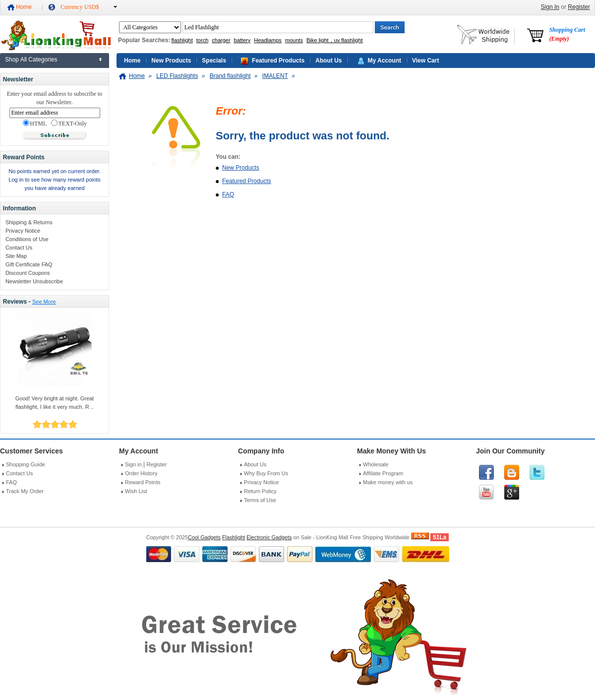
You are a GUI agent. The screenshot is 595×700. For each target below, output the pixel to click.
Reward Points (143, 482)
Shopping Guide (26, 464)
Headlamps (268, 40)
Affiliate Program (383, 473)
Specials (214, 61)
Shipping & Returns (29, 222)
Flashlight (234, 537)
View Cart (425, 61)
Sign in (133, 464)
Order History (141, 473)
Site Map (16, 256)
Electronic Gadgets (269, 537)
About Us (328, 61)
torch (202, 40)
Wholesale (376, 464)
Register (579, 7)
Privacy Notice (23, 231)
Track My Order (25, 491)
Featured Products (278, 61)
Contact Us (19, 248)
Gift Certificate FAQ (29, 264)
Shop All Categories (31, 60)
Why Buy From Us (266, 473)
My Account (384, 61)
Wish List (136, 491)
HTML (35, 124)
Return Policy (260, 491)
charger (221, 40)
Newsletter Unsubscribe (34, 281)
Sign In (550, 7)
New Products (171, 61)
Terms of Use (260, 500)
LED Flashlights (177, 76)
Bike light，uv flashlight (335, 40)
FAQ (228, 194)
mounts (294, 40)
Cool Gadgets (204, 537)
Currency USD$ (80, 7)
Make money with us (388, 482)
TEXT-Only (69, 124)
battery (242, 40)
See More (44, 302)
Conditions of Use (27, 239)
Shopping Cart (567, 34)
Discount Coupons (28, 273)
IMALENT (275, 76)
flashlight (182, 40)
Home (24, 7)
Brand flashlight (230, 76)
